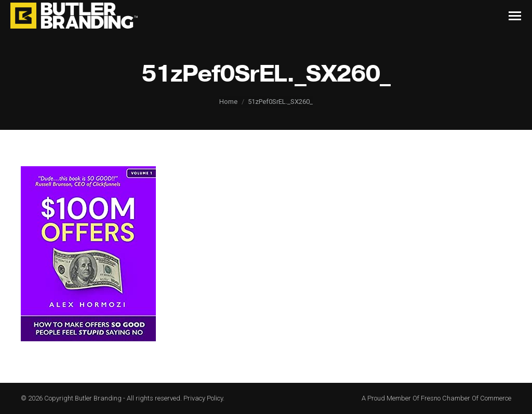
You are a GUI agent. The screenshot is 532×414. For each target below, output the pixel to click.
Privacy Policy (203, 398)
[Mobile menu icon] (515, 16)
